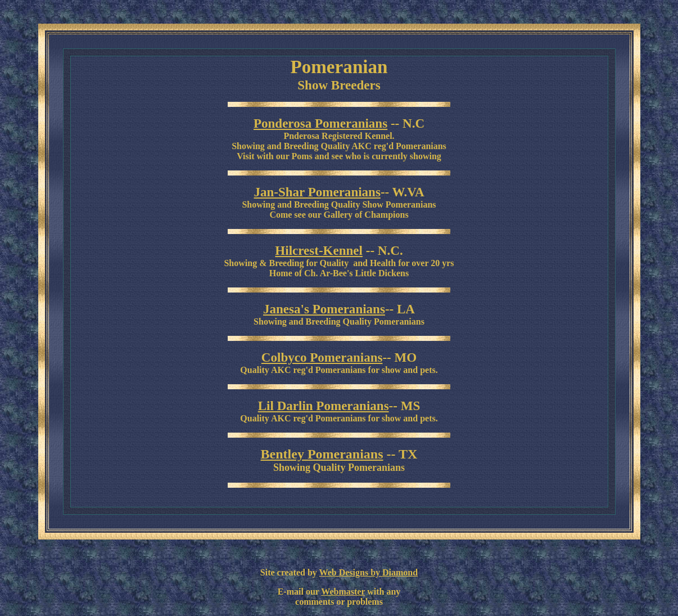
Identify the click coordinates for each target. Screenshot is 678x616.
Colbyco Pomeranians (322, 357)
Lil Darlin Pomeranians (324, 406)
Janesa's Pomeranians (324, 309)
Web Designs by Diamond (369, 572)
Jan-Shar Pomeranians (317, 192)
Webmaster (343, 592)
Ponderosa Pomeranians (320, 123)
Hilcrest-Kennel (319, 250)
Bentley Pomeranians (322, 454)
